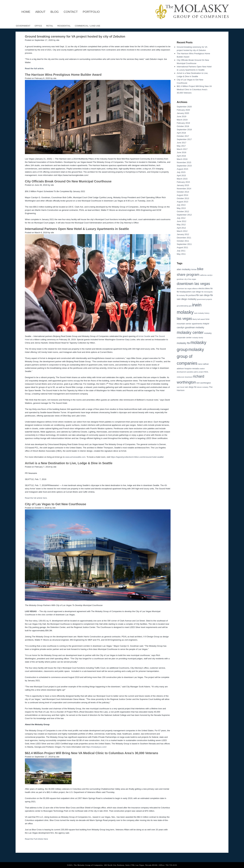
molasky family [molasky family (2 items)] (198, 338)
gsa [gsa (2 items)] (190, 306)
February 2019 (183, 123)
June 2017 (182, 143)
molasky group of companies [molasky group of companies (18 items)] (190, 356)
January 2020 (183, 113)
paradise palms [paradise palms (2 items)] (192, 372)
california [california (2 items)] (203, 275)
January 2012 (183, 234)
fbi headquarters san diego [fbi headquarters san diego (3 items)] (189, 292)
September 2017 (184, 139)
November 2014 (184, 189)
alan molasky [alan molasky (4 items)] (184, 269)
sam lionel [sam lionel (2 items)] (181, 387)
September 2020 (184, 107)
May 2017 (181, 146)
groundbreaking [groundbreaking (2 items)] (183, 306)
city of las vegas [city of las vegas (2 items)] (190, 279)
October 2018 (183, 126)
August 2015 (182, 169)
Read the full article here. (36, 498)
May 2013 (181, 208)
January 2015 (183, 185)
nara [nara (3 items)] (200, 364)
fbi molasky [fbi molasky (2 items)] (181, 295)
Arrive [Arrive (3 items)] (194, 269)
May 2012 (181, 225)
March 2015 (182, 179)
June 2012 (182, 221)
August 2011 (182, 247)
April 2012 (181, 228)
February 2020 (183, 110)
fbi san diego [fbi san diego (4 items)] (203, 295)
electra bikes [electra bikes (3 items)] (204, 288)
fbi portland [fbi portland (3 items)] (191, 295)
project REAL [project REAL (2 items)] (204, 372)
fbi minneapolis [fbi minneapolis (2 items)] (207, 292)
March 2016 (182, 159)
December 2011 (184, 238)
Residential (64, 26)
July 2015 (181, 172)
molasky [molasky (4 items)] (200, 327)
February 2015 (183, 182)
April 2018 (181, 133)
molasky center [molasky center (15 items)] (190, 332)
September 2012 (184, 215)
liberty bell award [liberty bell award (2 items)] (199, 319)
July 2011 (181, 251)
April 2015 (181, 175)
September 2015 (184, 166)
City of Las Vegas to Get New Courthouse (55, 504)
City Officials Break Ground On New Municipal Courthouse (68, 181)
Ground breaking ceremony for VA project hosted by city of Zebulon (75, 36)
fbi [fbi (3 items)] (211, 288)
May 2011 (181, 254)
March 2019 (182, 120)
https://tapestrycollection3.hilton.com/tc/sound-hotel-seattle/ (137, 457)
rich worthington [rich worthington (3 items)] (204, 383)
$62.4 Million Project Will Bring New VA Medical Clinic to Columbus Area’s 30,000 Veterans (91, 753)
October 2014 (183, 192)
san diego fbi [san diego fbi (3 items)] (191, 387)
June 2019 (182, 116)
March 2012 (182, 231)
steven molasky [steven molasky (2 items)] (203, 387)
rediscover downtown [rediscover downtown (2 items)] (185, 377)
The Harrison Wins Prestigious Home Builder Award (63, 75)
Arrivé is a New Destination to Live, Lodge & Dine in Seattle (69, 463)
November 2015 (184, 162)
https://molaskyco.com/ (96, 747)
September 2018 (184, 130)
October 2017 (183, 136)
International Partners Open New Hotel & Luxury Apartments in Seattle (77, 229)
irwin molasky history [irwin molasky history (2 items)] (202, 313)
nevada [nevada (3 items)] (196, 368)
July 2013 (181, 205)
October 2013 (183, 198)
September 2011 (184, 244)
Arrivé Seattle (144, 336)
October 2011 (183, 241)
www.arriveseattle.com (75, 457)
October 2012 (183, 211)
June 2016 (182, 152)
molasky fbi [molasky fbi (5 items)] (183, 343)
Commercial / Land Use (88, 26)
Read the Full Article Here (36, 839)
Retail (50, 26)
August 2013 (182, 202)
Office (38, 26)
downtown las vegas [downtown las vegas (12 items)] (193, 284)
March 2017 (182, 149)
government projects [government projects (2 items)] (205, 299)
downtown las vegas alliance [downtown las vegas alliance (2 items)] (187, 289)
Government (23, 26)
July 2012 (181, 218)
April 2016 (181, 156)
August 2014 (182, 195)
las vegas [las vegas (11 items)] (184, 319)
